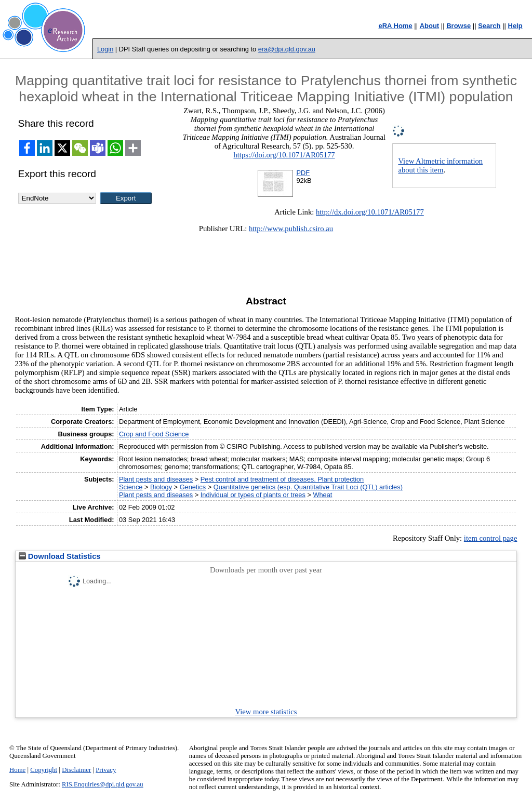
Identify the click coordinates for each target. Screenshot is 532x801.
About (430, 26)
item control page (491, 538)
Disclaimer (76, 770)
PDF (303, 173)
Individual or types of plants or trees (253, 495)
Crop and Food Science (154, 434)
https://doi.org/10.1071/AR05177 (284, 155)
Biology (161, 487)
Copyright (44, 770)
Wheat (322, 495)
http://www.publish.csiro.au (291, 229)
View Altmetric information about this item (440, 165)
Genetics (193, 487)
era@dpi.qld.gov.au (287, 49)
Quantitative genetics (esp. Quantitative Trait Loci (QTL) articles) (308, 487)
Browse (458, 26)
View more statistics (266, 712)
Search (489, 26)
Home (17, 770)
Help (515, 26)
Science (131, 487)
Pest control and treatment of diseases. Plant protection (282, 479)
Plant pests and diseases (156, 479)
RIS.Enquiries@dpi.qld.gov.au (103, 784)
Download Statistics (60, 556)
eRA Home (395, 26)
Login (105, 49)
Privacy (106, 770)
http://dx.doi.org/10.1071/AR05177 (370, 212)
